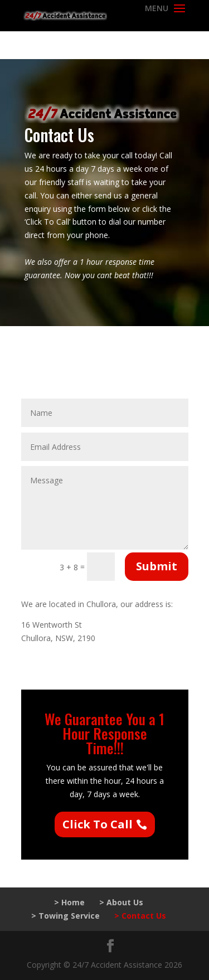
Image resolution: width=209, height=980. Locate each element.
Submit (157, 566)
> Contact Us (140, 916)
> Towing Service (65, 916)
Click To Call (98, 824)
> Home (69, 902)
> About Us (121, 902)
